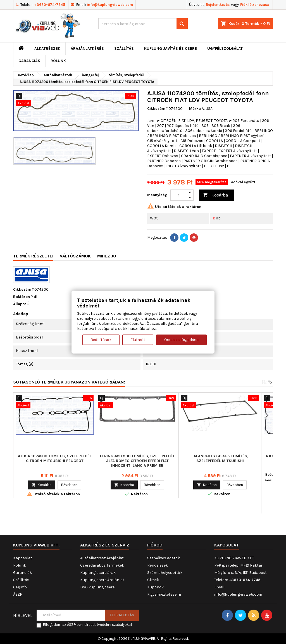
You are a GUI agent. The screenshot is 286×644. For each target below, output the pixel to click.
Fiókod (155, 545)
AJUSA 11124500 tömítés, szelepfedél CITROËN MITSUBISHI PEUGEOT (55, 458)
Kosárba (215, 195)
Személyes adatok (164, 558)
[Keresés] (143, 24)
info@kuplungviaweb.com (110, 5)
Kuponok (155, 587)
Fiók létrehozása (255, 5)
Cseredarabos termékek (102, 565)
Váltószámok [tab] (75, 256)
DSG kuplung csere (97, 587)
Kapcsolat (23, 558)
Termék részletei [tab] (33, 256)
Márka (195, 109)
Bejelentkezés (218, 5)
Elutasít (138, 339)
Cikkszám (156, 109)
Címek (153, 580)
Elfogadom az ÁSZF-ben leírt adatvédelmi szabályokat (88, 625)
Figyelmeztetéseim (164, 594)
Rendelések (158, 565)
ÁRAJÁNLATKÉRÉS (87, 48)
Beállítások (101, 339)
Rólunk (58, 61)
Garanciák (29, 61)
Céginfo (20, 587)
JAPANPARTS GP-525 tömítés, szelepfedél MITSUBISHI (220, 458)
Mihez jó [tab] (107, 256)
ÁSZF (18, 594)
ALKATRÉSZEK (47, 48)
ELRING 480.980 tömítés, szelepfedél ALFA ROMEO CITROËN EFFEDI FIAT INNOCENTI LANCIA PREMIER (137, 461)
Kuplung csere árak (98, 573)
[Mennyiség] (179, 195)
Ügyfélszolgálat (225, 48)
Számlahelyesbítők (165, 573)
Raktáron (22, 297)
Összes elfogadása (181, 339)
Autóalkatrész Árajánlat (102, 558)
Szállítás (124, 48)
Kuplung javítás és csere (171, 48)
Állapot (20, 304)
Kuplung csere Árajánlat (102, 580)
